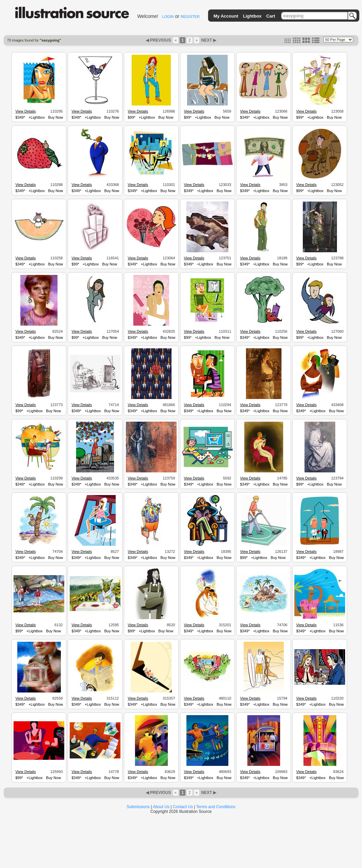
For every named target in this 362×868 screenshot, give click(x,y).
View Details (25, 111)
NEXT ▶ (208, 40)
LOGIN (168, 17)
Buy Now (55, 117)
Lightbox (252, 16)
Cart (271, 16)
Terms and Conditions (216, 807)
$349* (20, 117)
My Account (226, 16)
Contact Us (183, 807)
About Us (161, 807)
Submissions (138, 807)
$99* (131, 117)
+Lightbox (37, 117)
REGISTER (190, 17)
